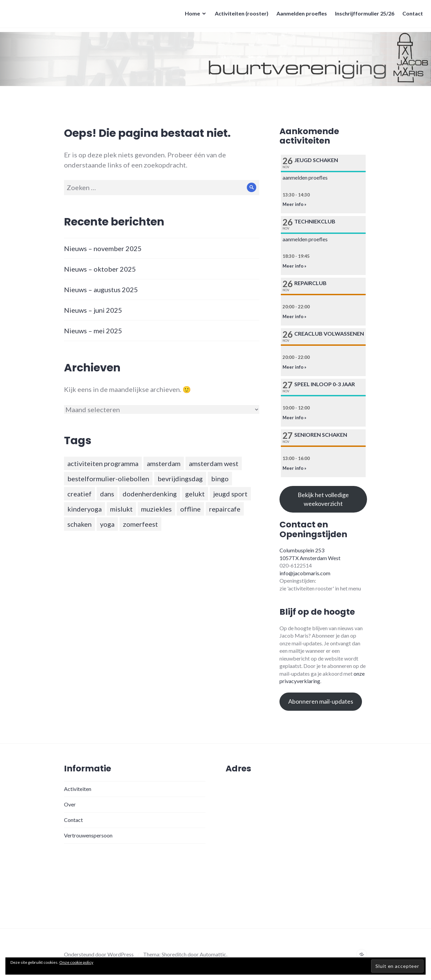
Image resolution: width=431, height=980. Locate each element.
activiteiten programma (103, 463)
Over (70, 804)
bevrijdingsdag (180, 479)
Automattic (213, 954)
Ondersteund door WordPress (99, 954)
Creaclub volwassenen (329, 333)
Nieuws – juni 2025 (93, 310)
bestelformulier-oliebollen (108, 479)
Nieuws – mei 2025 (93, 331)
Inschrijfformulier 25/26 (363, 15)
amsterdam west (214, 463)
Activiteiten (78, 789)
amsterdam (164, 463)
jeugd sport (230, 494)
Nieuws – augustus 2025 (101, 289)
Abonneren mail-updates (321, 701)
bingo (220, 479)
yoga (107, 524)
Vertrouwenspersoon (88, 835)
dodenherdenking (150, 494)
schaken (79, 524)
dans (107, 494)
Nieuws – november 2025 (103, 248)
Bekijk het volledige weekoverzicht (323, 499)
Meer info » (294, 204)
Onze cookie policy (76, 962)
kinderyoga (85, 509)
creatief (79, 494)
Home (190, 15)
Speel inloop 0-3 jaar (325, 384)
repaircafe (225, 509)
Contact (411, 15)
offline (190, 509)
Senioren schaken (321, 435)
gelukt (195, 494)
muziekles (156, 509)
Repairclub (310, 283)
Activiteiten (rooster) (240, 15)
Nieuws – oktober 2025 (100, 269)
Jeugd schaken (316, 160)
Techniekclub (315, 221)
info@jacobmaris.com (305, 573)
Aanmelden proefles (300, 15)
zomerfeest (140, 524)
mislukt (121, 509)
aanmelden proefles (305, 177)
